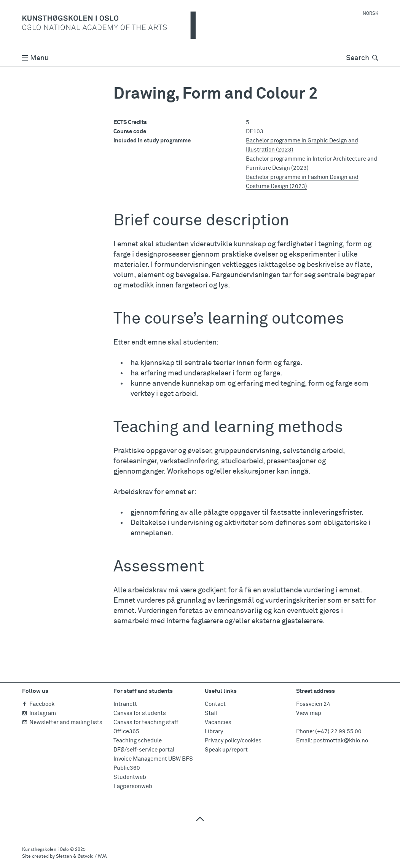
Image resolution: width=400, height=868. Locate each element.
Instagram (39, 713)
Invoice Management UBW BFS (153, 759)
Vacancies (218, 722)
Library (214, 732)
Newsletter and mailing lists (62, 722)
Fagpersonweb (133, 786)
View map (309, 713)
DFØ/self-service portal (144, 750)
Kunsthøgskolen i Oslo (45, 850)
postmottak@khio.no (341, 741)
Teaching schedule (138, 741)
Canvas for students (140, 713)
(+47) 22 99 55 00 (338, 732)
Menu (35, 58)
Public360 (127, 768)
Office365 (126, 732)
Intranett (125, 704)
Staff (211, 713)
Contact (215, 704)
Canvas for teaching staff (146, 722)
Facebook (38, 704)
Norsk (371, 14)
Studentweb (130, 777)
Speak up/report (226, 750)
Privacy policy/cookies (233, 741)
